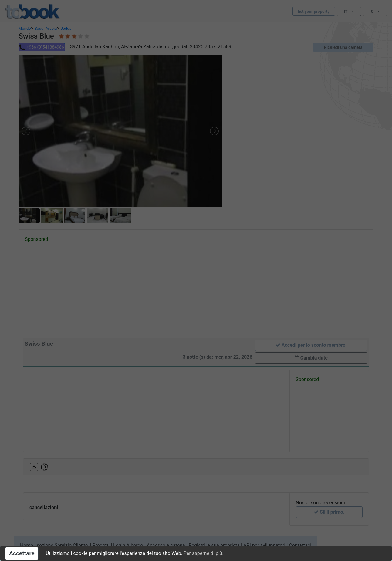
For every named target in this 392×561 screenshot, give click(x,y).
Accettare (22, 553)
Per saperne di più (203, 553)
